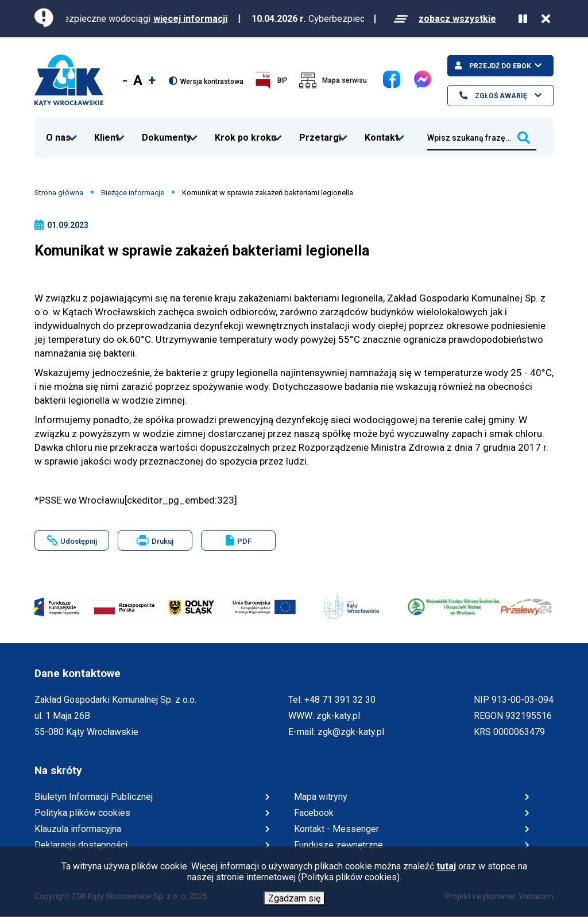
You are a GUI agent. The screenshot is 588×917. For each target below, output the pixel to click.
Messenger (414, 71)
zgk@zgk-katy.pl (351, 732)
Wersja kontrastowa (212, 81)
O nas (59, 130)
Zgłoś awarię (500, 96)
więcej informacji (202, 19)
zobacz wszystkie (457, 19)
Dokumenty (167, 130)
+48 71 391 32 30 (340, 700)
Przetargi (320, 130)
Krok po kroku (246, 130)
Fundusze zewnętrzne (339, 845)
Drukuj (165, 543)
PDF (244, 541)
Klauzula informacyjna (78, 829)
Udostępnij (79, 541)
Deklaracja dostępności (81, 845)
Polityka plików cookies (82, 813)
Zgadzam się (294, 898)
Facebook (383, 71)
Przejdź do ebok (499, 66)
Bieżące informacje (133, 193)
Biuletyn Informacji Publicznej (94, 797)
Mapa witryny (321, 797)
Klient (107, 130)
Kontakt (382, 130)
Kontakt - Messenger (336, 829)
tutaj (446, 866)
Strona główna (59, 193)
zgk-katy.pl (338, 716)
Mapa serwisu (345, 80)
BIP (283, 80)
